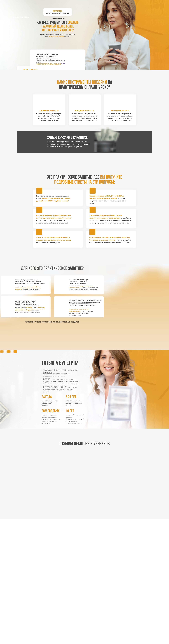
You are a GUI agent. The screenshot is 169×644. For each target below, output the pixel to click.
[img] (85, 159)
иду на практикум (21, 18)
